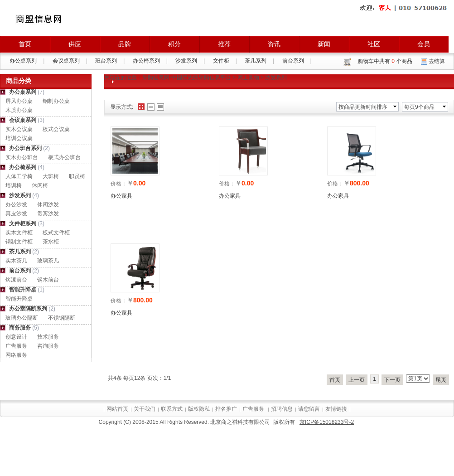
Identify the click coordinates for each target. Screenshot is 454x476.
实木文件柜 (19, 233)
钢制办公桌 (56, 101)
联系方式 (172, 409)
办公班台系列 (25, 148)
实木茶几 (16, 261)
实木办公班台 (22, 157)
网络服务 (16, 355)
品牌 (125, 44)
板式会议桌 (56, 129)
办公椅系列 (146, 61)
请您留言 (309, 409)
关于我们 (145, 409)
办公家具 (121, 196)
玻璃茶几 (48, 261)
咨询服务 (48, 346)
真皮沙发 (16, 214)
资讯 (274, 44)
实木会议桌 (19, 129)
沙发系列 (186, 61)
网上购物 (248, 78)
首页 (25, 44)
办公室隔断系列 (28, 309)
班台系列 (106, 61)
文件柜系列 (23, 223)
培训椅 (14, 185)
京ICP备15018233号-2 (327, 422)
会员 (424, 44)
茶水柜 (51, 242)
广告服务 (16, 346)
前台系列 (293, 61)
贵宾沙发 (48, 214)
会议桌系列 (66, 61)
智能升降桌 (23, 290)
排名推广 (226, 409)
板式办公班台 (64, 157)
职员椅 (77, 176)
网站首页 (117, 409)
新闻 (324, 44)
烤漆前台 (16, 280)
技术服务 (48, 337)
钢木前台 (48, 280)
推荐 (224, 44)
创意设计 (16, 337)
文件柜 (221, 61)
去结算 (437, 61)
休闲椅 (40, 185)
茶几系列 (256, 61)
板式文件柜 (56, 233)
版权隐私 (199, 409)
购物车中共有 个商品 (385, 61)
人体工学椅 (19, 176)
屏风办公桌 (19, 101)
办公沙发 (16, 204)
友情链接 (336, 409)
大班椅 (51, 176)
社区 (374, 44)
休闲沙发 (48, 204)
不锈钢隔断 (62, 318)
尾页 (441, 380)
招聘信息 (282, 409)
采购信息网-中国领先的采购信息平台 (187, 78)
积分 (174, 44)
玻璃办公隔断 (22, 318)
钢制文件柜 (19, 242)
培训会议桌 (19, 138)
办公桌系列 (23, 61)
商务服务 (20, 328)
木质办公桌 (19, 110)
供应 (75, 44)
